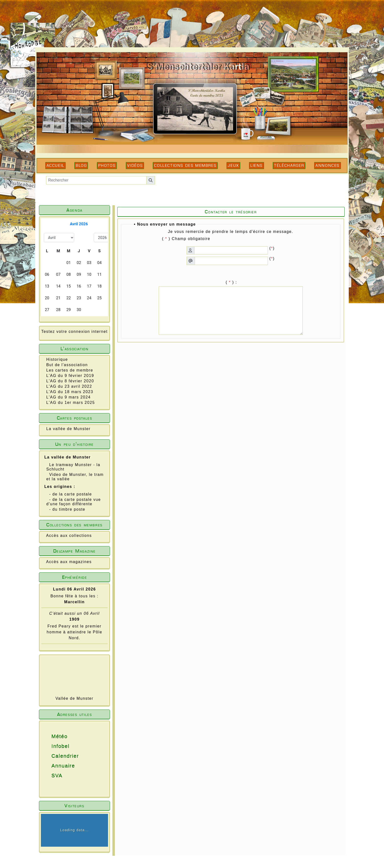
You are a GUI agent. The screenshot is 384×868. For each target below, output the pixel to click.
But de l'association (67, 365)
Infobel (50, 746)
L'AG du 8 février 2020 (70, 381)
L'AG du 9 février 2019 (70, 376)
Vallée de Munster (75, 698)
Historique (57, 359)
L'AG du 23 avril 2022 (69, 386)
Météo (50, 736)
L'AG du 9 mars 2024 (68, 397)
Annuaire (50, 766)
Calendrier (50, 756)
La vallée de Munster (68, 429)
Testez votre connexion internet (74, 332)
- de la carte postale (71, 494)
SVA (50, 775)
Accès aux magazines (69, 562)
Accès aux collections (69, 536)
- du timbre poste (67, 509)
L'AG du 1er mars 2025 (71, 403)
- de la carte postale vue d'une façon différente (74, 502)
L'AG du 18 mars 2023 (70, 392)
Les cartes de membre (70, 370)
